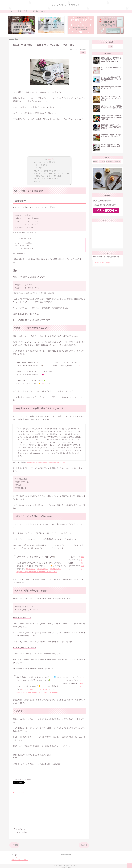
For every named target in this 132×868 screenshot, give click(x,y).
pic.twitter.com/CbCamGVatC (46, 572)
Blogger (69, 854)
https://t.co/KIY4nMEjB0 (26, 692)
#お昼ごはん (31, 569)
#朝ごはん (25, 689)
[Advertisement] (49, 141)
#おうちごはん (42, 569)
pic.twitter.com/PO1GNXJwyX (47, 692)
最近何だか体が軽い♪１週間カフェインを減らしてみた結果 (111, 145)
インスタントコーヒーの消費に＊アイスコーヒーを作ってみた (111, 107)
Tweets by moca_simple (103, 263)
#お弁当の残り (55, 569)
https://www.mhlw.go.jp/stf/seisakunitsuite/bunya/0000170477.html (46, 462)
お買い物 (109, 162)
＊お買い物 (34, 11)
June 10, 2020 (82, 563)
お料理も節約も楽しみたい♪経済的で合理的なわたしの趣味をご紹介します (111, 117)
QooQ (69, 867)
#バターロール (49, 689)
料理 (83, 53)
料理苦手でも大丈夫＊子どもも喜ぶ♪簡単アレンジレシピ (111, 136)
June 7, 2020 (81, 364)
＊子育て (26, 11)
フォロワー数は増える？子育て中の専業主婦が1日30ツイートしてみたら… (111, 79)
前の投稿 (84, 845)
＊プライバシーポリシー (20, 860)
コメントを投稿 (21, 832)
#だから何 (44, 384)
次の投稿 (14, 845)
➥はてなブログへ (19, 792)
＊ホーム (12, 11)
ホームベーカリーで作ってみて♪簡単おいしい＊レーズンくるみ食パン (111, 98)
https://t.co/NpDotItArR (25, 572)
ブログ (101, 162)
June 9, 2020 (82, 682)
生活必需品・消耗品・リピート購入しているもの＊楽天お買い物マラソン (111, 127)
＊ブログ (42, 11)
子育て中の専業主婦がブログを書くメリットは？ (111, 88)
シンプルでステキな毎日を (66, 5)
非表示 (51, 159)
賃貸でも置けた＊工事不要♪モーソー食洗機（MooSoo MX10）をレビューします (111, 60)
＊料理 (19, 11)
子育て (116, 162)
